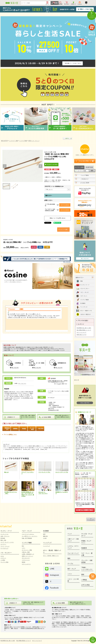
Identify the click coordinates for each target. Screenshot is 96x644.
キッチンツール (4, 534)
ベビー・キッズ (27, 531)
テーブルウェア (4, 548)
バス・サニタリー (6, 553)
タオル (2, 556)
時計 (23, 546)
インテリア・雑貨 (14, 141)
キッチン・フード (6, 531)
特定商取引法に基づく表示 (84, 328)
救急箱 (23, 562)
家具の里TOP (4, 141)
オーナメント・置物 (27, 550)
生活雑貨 (46, 531)
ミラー (23, 548)
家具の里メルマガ (81, 335)
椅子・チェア (72, 569)
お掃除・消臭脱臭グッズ (28, 554)
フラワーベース (26, 560)
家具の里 (77, 380)
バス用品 (3, 560)
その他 (45, 538)
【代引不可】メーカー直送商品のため (54, 186)
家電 (44, 534)
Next (41, 166)
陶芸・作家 (3, 540)
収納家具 (84, 548)
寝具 (69, 558)
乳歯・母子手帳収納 (27, 538)
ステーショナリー (26, 564)
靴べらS (6, 472)
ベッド (70, 534)
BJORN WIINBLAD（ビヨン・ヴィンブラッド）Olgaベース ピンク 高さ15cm (28, 494)
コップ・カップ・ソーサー (7, 542)
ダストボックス (26, 558)
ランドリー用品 (4, 562)
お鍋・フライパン (5, 536)
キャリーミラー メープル (62, 472)
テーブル (70, 564)
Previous (5, 166)
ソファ (70, 574)
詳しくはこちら (22, 384)
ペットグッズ (47, 543)
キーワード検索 (79, 167)
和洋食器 (3, 538)
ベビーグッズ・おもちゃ (28, 534)
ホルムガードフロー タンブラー (43, 493)
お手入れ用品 (85, 585)
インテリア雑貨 (23, 141)
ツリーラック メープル (45, 472)
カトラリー (3, 544)
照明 (83, 575)
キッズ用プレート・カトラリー (30, 536)
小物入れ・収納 (26, 552)
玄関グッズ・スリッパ (34, 141)
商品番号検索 (89, 167)
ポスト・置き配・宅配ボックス (51, 556)
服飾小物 (45, 536)
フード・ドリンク (5, 546)
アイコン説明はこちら (10, 435)
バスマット (3, 558)
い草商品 (84, 580)
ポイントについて (81, 332)
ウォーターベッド (73, 553)
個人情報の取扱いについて (84, 330)
